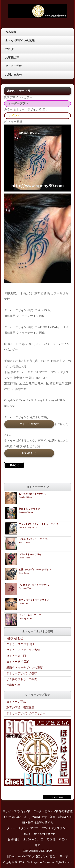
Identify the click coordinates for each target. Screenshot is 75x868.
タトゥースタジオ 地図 (21, 644)
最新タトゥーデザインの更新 (25, 668)
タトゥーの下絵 (16, 702)
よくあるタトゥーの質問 (22, 679)
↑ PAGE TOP (57, 797)
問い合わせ (29, 453)
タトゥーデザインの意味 (22, 673)
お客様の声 (12, 58)
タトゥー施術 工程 (18, 662)
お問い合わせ (14, 75)
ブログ (9, 49)
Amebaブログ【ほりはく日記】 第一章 (44, 856)
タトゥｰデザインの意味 (20, 41)
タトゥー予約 (14, 66)
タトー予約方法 (29, 424)
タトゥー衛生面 (16, 656)
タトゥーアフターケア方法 (23, 650)
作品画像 (11, 32)
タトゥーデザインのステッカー (26, 713)
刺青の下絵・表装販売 (20, 708)
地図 (38, 845)
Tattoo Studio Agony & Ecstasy (35, 862)
